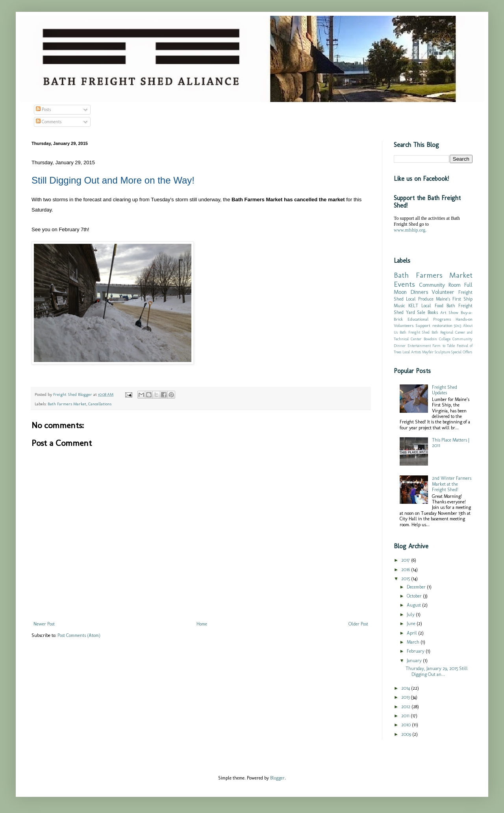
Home (202, 624)
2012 (406, 707)
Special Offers (462, 352)
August (414, 605)
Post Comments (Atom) (79, 635)
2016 (406, 570)
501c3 (458, 326)
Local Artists (412, 352)
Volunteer (443, 292)
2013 (406, 697)
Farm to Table (444, 346)
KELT (413, 306)
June (412, 624)
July (411, 614)
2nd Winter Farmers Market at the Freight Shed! (452, 484)
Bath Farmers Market (67, 404)
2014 (406, 688)
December (417, 587)
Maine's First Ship (454, 299)
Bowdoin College (437, 339)
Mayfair (428, 352)
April (412, 633)
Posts (43, 110)
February (416, 651)
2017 (406, 560)
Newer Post (44, 624)
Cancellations (100, 404)
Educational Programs (429, 319)
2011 (406, 716)
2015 (406, 579)
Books (433, 312)
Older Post (358, 624)
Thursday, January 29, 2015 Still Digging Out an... (437, 671)
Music (399, 306)
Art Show (449, 313)
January (415, 661)
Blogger (277, 778)
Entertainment (419, 346)
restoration (442, 326)
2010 (407, 725)
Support (423, 326)
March (414, 642)
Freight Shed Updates (445, 390)
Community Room (440, 285)
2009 (407, 734)
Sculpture (442, 352)
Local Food (432, 306)
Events (404, 284)
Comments (49, 122)
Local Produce (420, 299)
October (415, 596)
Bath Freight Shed (415, 332)
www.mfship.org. (410, 230)
